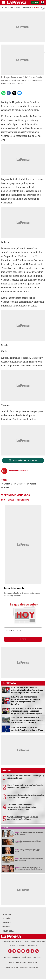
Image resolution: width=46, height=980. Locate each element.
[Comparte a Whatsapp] (3, 93)
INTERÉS (6, 918)
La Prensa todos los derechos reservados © (23, 942)
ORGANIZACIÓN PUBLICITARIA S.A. (23, 945)
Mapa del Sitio (12, 968)
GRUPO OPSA (8, 931)
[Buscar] (43, 8)
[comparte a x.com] (14, 93)
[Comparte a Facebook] (9, 93)
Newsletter (33, 963)
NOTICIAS (7, 914)
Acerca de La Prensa (12, 957)
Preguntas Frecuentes (29, 968)
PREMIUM (7, 923)
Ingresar (35, 2)
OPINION (6, 927)
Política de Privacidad (31, 957)
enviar (23, 639)
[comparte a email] (20, 93)
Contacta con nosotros (16, 963)
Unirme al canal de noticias (25, 460)
